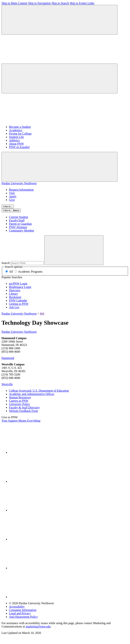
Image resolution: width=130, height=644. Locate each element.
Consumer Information (23, 610)
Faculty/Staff (17, 220)
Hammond (8, 358)
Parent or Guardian (20, 224)
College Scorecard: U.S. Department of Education (39, 391)
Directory (15, 290)
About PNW (16, 144)
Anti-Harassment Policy (23, 617)
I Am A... (8, 207)
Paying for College (20, 134)
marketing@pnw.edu (38, 626)
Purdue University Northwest (19, 183)
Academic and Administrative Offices (32, 394)
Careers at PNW (19, 401)
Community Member (22, 231)
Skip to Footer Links (82, 3)
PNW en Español (19, 147)
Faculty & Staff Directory (24, 407)
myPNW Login (18, 284)
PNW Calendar (18, 300)
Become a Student (20, 127)
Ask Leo (14, 307)
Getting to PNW (19, 304)
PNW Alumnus (18, 227)
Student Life (16, 137)
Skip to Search (60, 3)
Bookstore (15, 297)
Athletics (14, 140)
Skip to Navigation (39, 3)
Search (6, 263)
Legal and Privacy (20, 613)
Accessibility (17, 607)
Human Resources (20, 397)
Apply (13, 196)
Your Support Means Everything (21, 421)
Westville (7, 384)
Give (12, 200)
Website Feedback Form (23, 411)
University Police (19, 404)
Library (13, 294)
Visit (12, 193)
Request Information (21, 190)
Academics (16, 130)
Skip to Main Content (14, 3)
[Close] (11, 210)
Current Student (19, 217)
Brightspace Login (20, 287)
